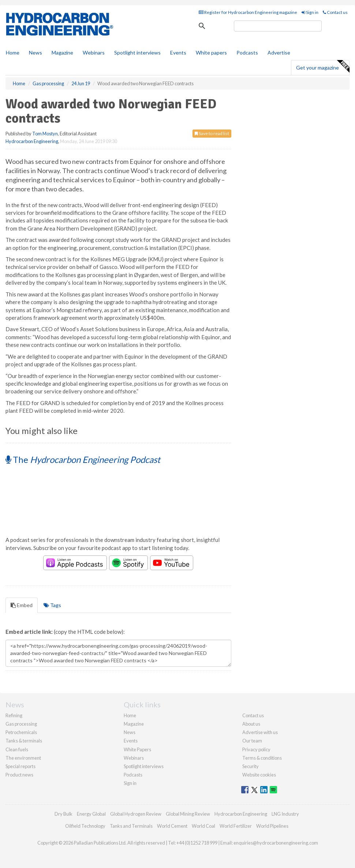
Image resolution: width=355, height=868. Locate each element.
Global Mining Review (188, 814)
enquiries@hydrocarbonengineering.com (276, 843)
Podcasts (247, 53)
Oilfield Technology (85, 826)
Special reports (20, 766)
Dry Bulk (63, 814)
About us (251, 724)
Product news (19, 775)
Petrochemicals (21, 732)
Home (13, 53)
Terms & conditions (262, 758)
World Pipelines (272, 826)
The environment (23, 758)
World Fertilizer (236, 826)
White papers (211, 53)
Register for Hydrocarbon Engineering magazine (248, 12)
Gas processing (21, 724)
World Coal (203, 826)
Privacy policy (256, 749)
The (83, 459)
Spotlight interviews (137, 53)
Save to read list (212, 133)
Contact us (335, 12)
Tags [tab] (52, 605)
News (130, 732)
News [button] (35, 53)
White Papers (137, 749)
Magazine (62, 53)
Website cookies (259, 775)
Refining (14, 715)
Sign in (310, 12)
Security (251, 766)
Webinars (94, 53)
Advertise (279, 53)
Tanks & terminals (24, 741)
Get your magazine (323, 67)
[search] (278, 26)
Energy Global (91, 814)
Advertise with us (260, 732)
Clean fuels (17, 749)
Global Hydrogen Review (136, 814)
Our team (252, 741)
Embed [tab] (22, 605)
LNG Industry (285, 814)
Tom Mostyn (45, 134)
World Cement (172, 826)
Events (178, 53)
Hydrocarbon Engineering (32, 141)
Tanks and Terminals (131, 826)
